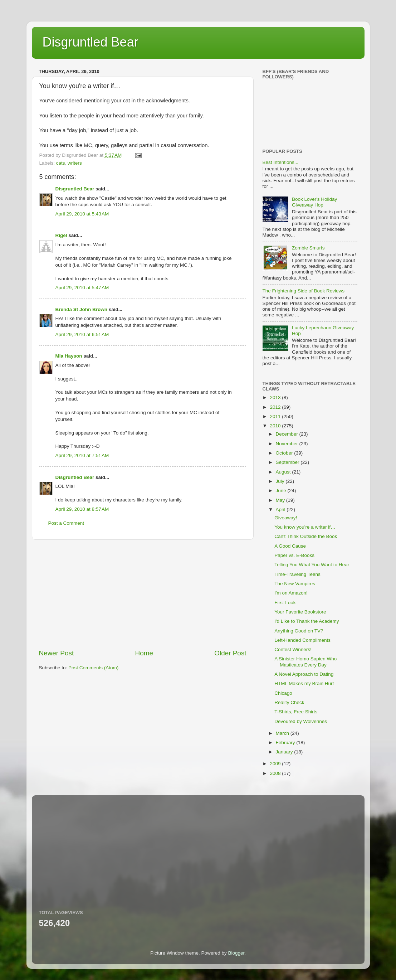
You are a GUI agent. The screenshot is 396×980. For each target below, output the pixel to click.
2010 (276, 426)
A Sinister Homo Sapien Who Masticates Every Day (305, 662)
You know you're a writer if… (305, 527)
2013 (276, 397)
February (286, 743)
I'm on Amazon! (291, 593)
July (281, 481)
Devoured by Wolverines (301, 721)
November (288, 444)
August (284, 472)
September (288, 462)
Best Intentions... (281, 162)
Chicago (283, 693)
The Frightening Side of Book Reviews (304, 291)
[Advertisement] (143, 594)
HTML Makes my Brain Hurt (304, 683)
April (281, 510)
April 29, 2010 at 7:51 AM (82, 455)
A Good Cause (290, 546)
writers (75, 163)
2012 (276, 407)
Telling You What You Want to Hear (312, 565)
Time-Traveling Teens (297, 574)
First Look (285, 603)
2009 (276, 764)
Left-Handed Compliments (302, 640)
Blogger (236, 953)
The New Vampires (295, 584)
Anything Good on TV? (299, 631)
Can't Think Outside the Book (306, 536)
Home (144, 653)
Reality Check (289, 702)
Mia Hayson (69, 356)
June (282, 491)
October (285, 453)
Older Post (230, 653)
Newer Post (57, 653)
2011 (276, 416)
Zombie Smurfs (308, 248)
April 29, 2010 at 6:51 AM (82, 334)
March (283, 733)
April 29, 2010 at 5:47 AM (82, 288)
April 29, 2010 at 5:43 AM (82, 214)
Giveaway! (286, 518)
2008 (276, 773)
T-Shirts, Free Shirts (296, 712)
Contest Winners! (293, 649)
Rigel (61, 235)
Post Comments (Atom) (93, 668)
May (281, 500)
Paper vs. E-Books (294, 555)
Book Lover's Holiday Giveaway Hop (314, 202)
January (285, 752)
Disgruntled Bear (91, 42)
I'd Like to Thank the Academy (307, 621)
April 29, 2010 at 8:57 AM (82, 509)
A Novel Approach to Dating (304, 674)
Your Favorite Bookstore (300, 612)
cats (61, 163)
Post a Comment (66, 523)
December (288, 434)
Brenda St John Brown (82, 309)
